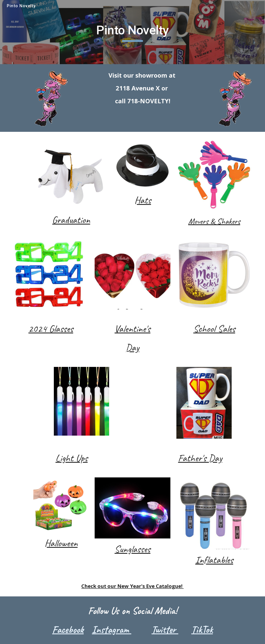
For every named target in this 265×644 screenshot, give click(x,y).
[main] (132, 32)
